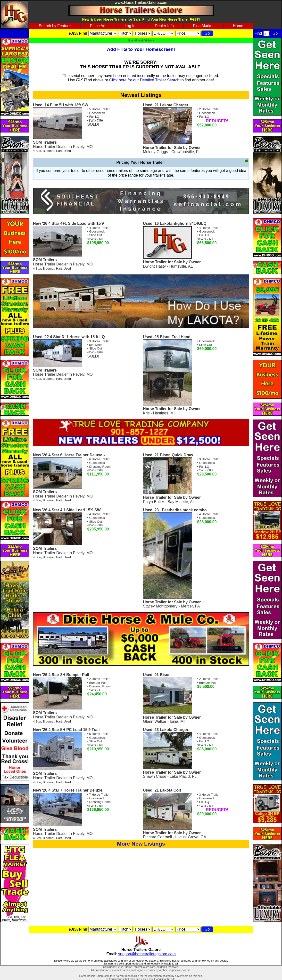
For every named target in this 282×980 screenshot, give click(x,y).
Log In (130, 26)
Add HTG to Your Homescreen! (141, 49)
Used (67, 151)
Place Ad (98, 26)
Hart (59, 151)
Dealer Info (164, 26)
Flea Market (203, 26)
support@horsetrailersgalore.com (147, 954)
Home (238, 26)
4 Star (37, 151)
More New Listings (141, 844)
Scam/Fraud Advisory (141, 40)
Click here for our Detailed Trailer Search (144, 80)
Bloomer (49, 151)
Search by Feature (55, 26)
